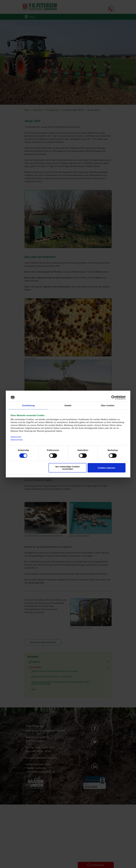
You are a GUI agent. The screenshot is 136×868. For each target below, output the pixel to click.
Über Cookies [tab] (108, 405)
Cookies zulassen (107, 468)
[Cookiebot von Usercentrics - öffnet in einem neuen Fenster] (113, 398)
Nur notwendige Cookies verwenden (68, 468)
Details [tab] (68, 405)
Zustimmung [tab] (28, 405)
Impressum (16, 437)
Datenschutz (17, 440)
